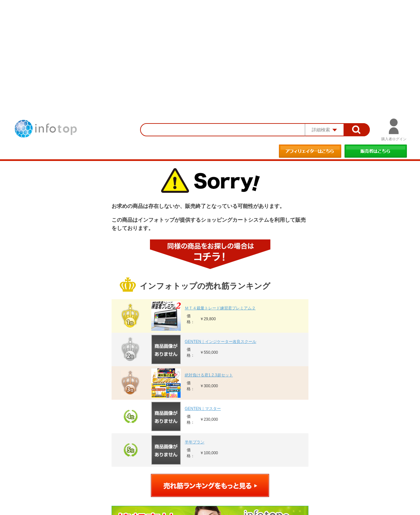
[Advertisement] (210, 49)
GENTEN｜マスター (203, 409)
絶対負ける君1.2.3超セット (209, 375)
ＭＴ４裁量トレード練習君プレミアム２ (220, 308)
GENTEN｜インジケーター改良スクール (220, 342)
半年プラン (195, 442)
